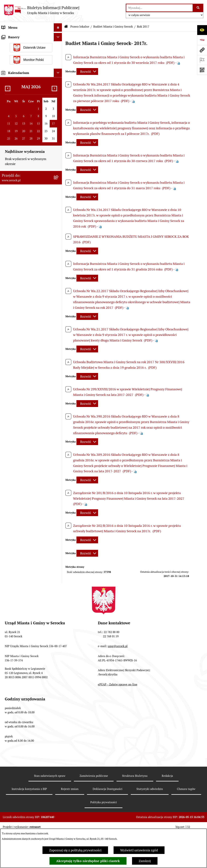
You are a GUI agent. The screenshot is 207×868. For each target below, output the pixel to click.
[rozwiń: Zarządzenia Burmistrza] (59, 107)
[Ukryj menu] (58, 27)
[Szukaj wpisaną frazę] (198, 8)
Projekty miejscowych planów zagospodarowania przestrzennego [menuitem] (27, 485)
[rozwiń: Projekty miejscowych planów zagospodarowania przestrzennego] (59, 483)
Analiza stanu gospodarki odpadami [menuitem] (20, 554)
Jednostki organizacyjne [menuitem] (19, 44)
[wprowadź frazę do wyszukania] (159, 8)
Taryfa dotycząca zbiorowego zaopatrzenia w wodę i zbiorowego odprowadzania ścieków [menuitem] (27, 569)
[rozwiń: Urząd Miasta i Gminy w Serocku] (59, 36)
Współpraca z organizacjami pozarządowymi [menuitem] (22, 507)
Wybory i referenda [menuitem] (16, 526)
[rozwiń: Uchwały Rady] (59, 96)
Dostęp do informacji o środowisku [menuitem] (27, 534)
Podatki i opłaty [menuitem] (13, 414)
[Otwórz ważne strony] (202, 60)
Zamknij (145, 861)
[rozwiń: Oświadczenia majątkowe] (59, 78)
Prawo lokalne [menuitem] (12, 86)
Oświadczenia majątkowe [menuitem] (20, 77)
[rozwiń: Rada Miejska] (59, 53)
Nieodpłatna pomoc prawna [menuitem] (22, 583)
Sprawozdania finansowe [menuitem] (20, 466)
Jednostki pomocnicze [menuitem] (18, 61)
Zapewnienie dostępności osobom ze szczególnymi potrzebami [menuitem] (27, 610)
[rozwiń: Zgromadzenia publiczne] (59, 599)
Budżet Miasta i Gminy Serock (113, 27)
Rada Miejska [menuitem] (11, 52)
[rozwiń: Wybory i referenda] (59, 526)
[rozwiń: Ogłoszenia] (59, 423)
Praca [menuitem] (6, 458)
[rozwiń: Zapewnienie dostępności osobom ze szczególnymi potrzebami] (59, 608)
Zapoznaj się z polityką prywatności (75, 850)
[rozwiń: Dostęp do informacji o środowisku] (59, 534)
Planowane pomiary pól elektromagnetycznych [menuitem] (19, 637)
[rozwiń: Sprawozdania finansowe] (59, 466)
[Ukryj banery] (58, 649)
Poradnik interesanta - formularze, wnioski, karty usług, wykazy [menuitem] (27, 447)
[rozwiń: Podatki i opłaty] (59, 415)
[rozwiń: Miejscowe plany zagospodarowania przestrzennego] (59, 316)
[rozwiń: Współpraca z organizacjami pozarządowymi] (59, 504)
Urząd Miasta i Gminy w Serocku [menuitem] (25, 36)
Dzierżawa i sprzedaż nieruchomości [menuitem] (17, 434)
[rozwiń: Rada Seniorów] (59, 69)
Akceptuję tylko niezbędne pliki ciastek (88, 861)
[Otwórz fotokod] (202, 70)
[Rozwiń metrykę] (87, 72)
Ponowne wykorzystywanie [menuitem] (22, 591)
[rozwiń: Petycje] (59, 496)
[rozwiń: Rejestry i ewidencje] (59, 543)
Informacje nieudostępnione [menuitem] (23, 518)
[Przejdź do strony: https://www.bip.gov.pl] (202, 40)
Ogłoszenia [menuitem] (10, 423)
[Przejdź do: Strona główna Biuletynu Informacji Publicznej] (66, 27)
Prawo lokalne (80, 27)
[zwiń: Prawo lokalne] (59, 86)
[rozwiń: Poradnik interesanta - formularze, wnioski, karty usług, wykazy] (59, 445)
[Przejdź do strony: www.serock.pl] (202, 50)
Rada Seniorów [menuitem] (13, 69)
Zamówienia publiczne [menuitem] (18, 474)
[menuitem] (31, 96)
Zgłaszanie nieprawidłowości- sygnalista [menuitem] (23, 623)
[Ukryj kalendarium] (58, 685)
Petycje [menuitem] (7, 496)
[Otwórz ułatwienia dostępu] (202, 30)
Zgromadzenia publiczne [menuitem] (20, 599)
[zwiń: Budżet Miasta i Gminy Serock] (59, 129)
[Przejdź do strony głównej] (42, 10)
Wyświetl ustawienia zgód (139, 850)
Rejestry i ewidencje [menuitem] (16, 543)
